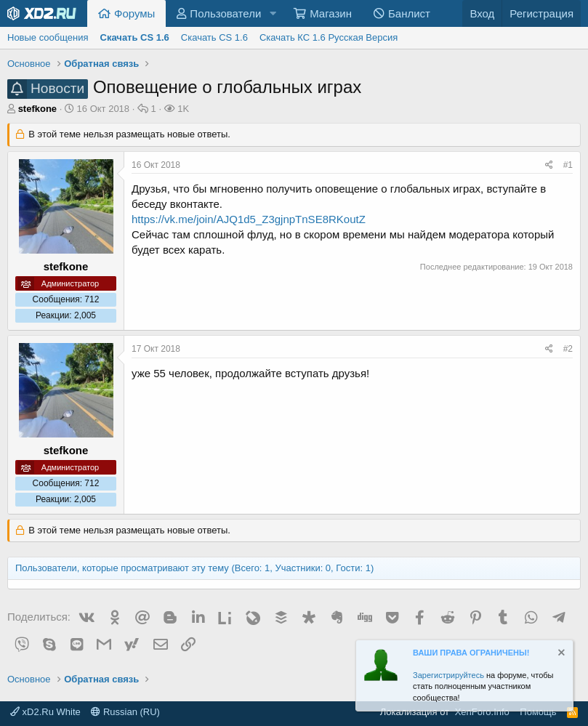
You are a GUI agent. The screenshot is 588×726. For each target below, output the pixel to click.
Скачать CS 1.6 (214, 37)
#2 (568, 349)
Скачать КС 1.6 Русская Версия (329, 37)
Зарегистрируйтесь (448, 675)
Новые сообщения (48, 37)
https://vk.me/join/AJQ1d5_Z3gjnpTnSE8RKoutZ (249, 219)
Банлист (409, 13)
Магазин (331, 13)
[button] (273, 13)
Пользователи (225, 13)
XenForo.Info (482, 712)
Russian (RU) (125, 712)
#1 (568, 165)
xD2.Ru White (45, 712)
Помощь (538, 712)
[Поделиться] (549, 165)
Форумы (134, 13)
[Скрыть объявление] (560, 654)
